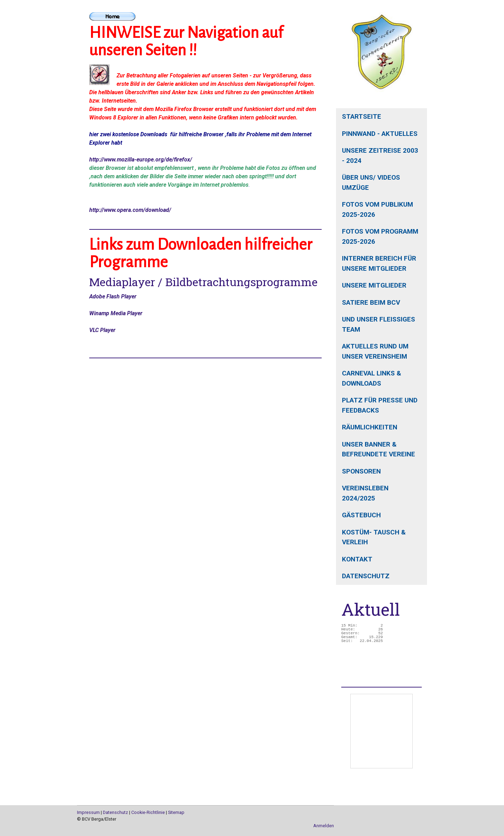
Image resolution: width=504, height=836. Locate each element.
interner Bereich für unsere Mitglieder (379, 263)
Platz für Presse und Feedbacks (380, 405)
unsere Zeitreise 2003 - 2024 (380, 156)
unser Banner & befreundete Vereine (379, 449)
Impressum (88, 812)
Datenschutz (366, 576)
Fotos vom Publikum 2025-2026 (377, 209)
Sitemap (176, 812)
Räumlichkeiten (370, 427)
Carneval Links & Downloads (372, 378)
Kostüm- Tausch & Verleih (374, 537)
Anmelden (324, 826)
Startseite (362, 116)
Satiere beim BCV (371, 302)
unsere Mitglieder (374, 285)
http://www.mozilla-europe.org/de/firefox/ (141, 160)
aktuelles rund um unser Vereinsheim (375, 351)
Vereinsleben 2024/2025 (365, 493)
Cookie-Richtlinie (148, 812)
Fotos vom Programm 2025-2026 (380, 236)
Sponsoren (361, 471)
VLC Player (102, 330)
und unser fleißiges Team (379, 324)
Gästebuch (361, 515)
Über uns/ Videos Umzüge (371, 182)
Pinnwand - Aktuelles (380, 134)
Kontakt (357, 559)
